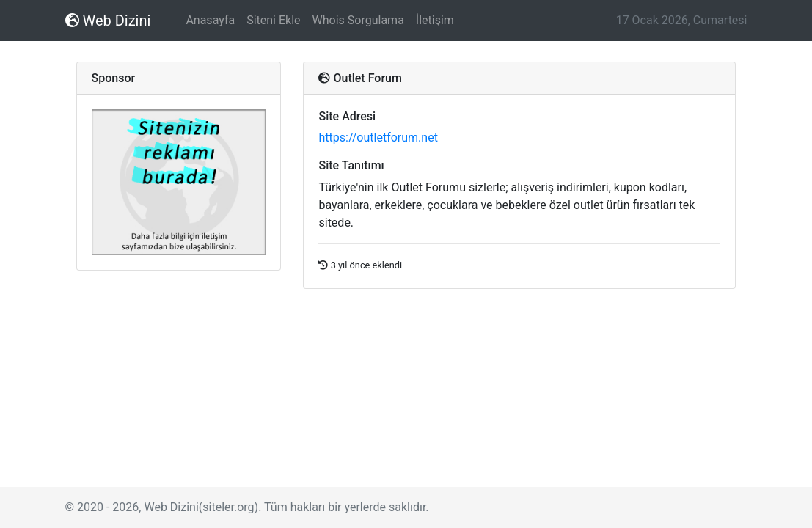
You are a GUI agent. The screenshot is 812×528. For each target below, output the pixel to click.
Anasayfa (210, 20)
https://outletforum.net (378, 137)
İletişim (435, 20)
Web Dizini (108, 21)
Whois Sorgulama (358, 20)
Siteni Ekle (273, 20)
